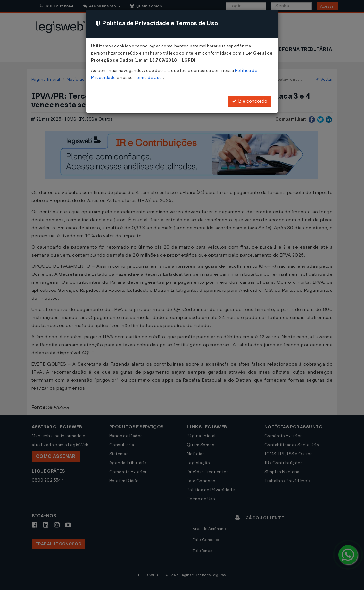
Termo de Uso (148, 77)
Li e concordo (250, 101)
